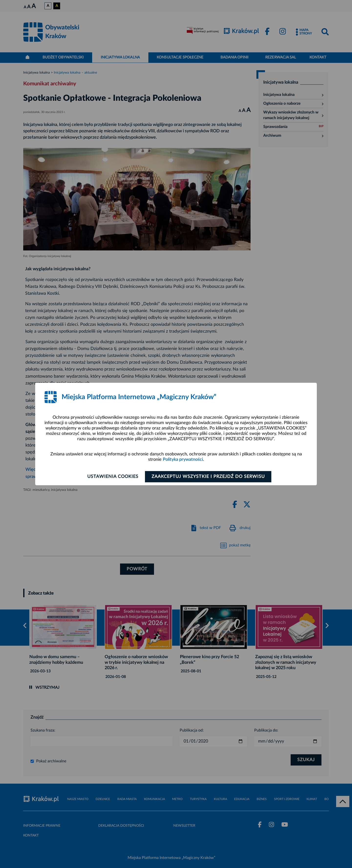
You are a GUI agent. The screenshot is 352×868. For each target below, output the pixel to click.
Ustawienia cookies (113, 477)
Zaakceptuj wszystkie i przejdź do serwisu (208, 477)
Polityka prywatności (183, 460)
